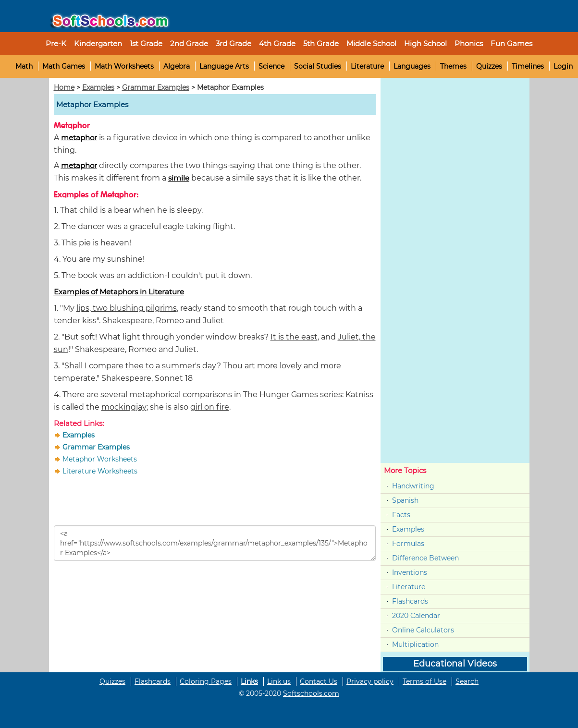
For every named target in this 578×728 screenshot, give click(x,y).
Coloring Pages (206, 681)
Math (24, 66)
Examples (98, 87)
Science (271, 66)
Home (64, 87)
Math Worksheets (124, 66)
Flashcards (410, 601)
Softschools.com (311, 693)
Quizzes (489, 66)
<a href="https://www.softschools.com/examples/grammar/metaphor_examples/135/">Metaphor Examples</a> (215, 543)
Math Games (64, 66)
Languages (412, 66)
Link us (279, 681)
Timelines (528, 66)
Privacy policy (370, 681)
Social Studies (318, 66)
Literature (367, 66)
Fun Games (511, 43)
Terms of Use (424, 681)
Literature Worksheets (100, 471)
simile (179, 178)
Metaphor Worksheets (100, 459)
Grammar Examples (156, 87)
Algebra (177, 66)
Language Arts (224, 66)
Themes (453, 66)
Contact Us (319, 681)
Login (563, 66)
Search (467, 681)
